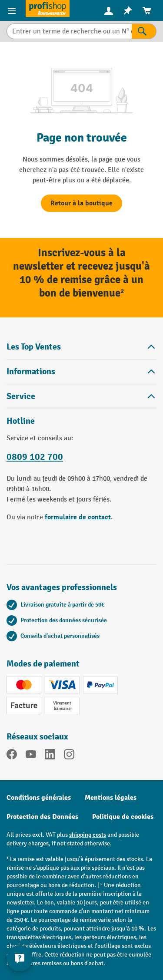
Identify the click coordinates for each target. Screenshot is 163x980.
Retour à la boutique (81, 203)
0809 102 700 (35, 457)
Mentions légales (111, 798)
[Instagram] (69, 756)
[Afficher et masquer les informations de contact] (20, 958)
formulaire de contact (78, 517)
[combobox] (69, 31)
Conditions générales (39, 798)
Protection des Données (42, 817)
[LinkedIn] (50, 756)
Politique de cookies (123, 817)
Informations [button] (81, 371)
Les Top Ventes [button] (81, 347)
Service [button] (81, 396)
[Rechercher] (144, 31)
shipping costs (88, 835)
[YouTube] (31, 756)
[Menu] (13, 10)
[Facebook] (12, 756)
